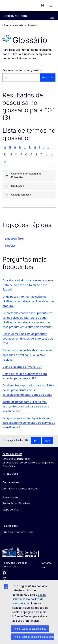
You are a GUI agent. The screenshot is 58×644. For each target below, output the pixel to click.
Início (5, 25)
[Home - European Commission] (25, 552)
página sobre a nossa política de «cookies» (29, 599)
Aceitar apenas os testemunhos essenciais (34, 637)
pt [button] (43, 6)
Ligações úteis (14, 239)
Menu (52, 16)
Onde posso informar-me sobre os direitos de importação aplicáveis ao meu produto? (29, 301)
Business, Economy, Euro (18, 532)
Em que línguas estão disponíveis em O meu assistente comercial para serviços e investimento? (29, 423)
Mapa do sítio (11, 510)
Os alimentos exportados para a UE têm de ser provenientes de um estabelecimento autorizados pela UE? (28, 390)
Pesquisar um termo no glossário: (22, 70)
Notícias (10, 246)
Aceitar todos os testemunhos (30, 629)
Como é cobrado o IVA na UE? (22, 367)
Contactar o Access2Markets (20, 489)
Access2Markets (12, 454)
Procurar (51, 6)
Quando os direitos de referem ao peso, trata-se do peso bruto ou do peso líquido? (28, 285)
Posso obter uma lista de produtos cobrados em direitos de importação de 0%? (28, 339)
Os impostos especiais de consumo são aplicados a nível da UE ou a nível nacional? (28, 355)
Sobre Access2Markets (16, 503)
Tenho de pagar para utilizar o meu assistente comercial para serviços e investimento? (26, 406)
